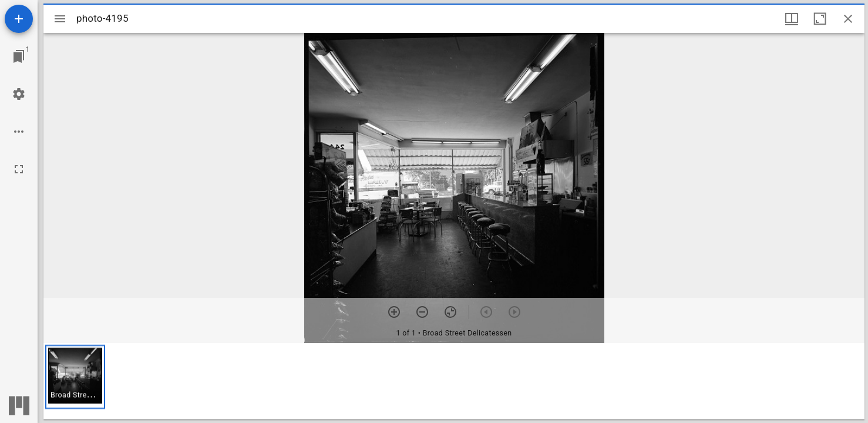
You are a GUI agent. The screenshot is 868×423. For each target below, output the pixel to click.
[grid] (454, 381)
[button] (75, 377)
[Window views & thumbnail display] (792, 19)
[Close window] (848, 19)
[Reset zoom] (450, 312)
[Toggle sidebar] (60, 19)
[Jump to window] (19, 56)
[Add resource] (19, 19)
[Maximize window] (820, 19)
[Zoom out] (422, 312)
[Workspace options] (19, 132)
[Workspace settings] (19, 94)
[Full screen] (19, 169)
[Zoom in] (394, 312)
